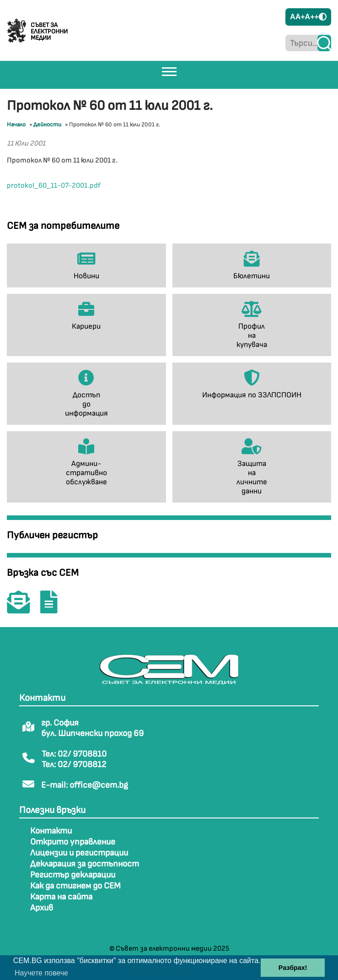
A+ (300, 17)
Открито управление (73, 842)
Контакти (51, 831)
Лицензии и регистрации (79, 853)
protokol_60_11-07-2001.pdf (54, 186)
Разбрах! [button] (293, 968)
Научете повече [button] (41, 973)
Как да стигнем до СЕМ (75, 886)
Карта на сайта (61, 897)
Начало (16, 125)
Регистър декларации (73, 875)
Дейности (47, 125)
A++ (312, 17)
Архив (42, 908)
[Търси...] (301, 43)
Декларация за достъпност (85, 864)
